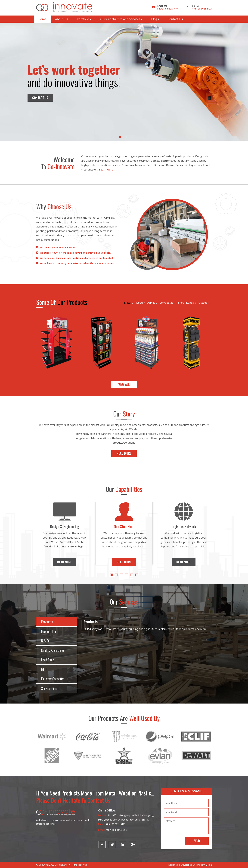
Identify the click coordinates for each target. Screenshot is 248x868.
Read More (124, 453)
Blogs (155, 19)
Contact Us (175, 19)
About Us (62, 19)
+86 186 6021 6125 (202, 9)
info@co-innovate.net (168, 9)
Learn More (106, 170)
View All (124, 384)
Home (42, 19)
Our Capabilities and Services (120, 19)
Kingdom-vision (204, 865)
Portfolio (83, 19)
